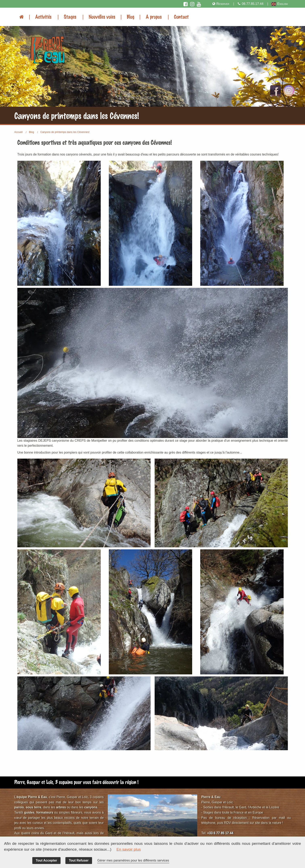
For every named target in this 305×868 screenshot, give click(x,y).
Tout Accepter (46, 860)
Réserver (220, 4)
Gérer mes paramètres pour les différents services (133, 860)
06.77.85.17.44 (250, 4)
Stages (70, 17)
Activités (43, 17)
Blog (130, 17)
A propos (154, 17)
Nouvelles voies (102, 17)
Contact (181, 17)
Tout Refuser (79, 860)
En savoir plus (129, 849)
